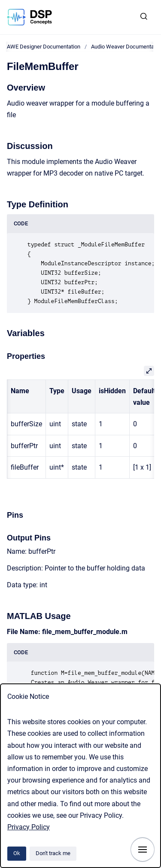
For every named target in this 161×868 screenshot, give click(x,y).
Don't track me (53, 853)
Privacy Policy (29, 827)
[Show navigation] (143, 850)
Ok (17, 853)
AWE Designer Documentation (44, 47)
